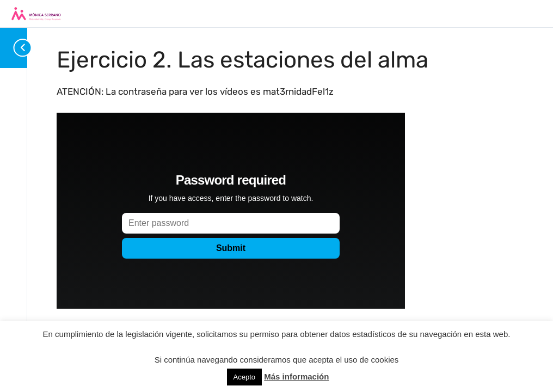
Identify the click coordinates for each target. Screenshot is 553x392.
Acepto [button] (244, 377)
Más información (296, 376)
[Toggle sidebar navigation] (16, 48)
